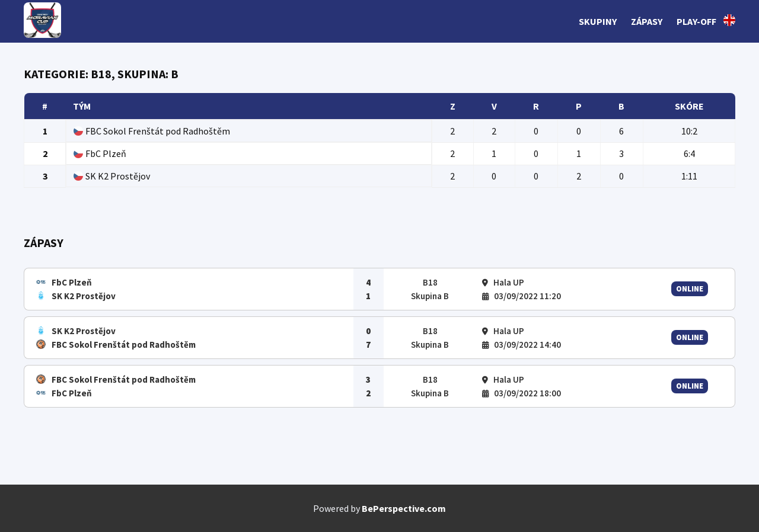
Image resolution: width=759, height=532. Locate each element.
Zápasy (647, 21)
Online (690, 289)
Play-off (696, 21)
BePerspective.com (404, 508)
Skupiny (598, 21)
